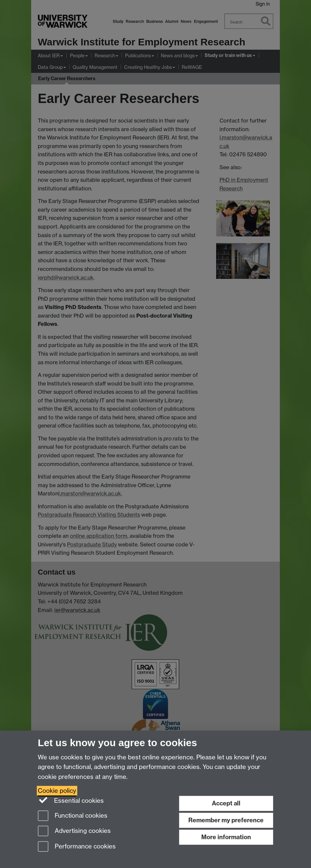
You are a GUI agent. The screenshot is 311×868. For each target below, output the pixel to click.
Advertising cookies (74, 831)
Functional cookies (73, 816)
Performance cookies (77, 847)
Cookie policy (57, 791)
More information (226, 837)
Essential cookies (71, 800)
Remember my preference (226, 820)
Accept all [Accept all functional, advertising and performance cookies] (226, 803)
